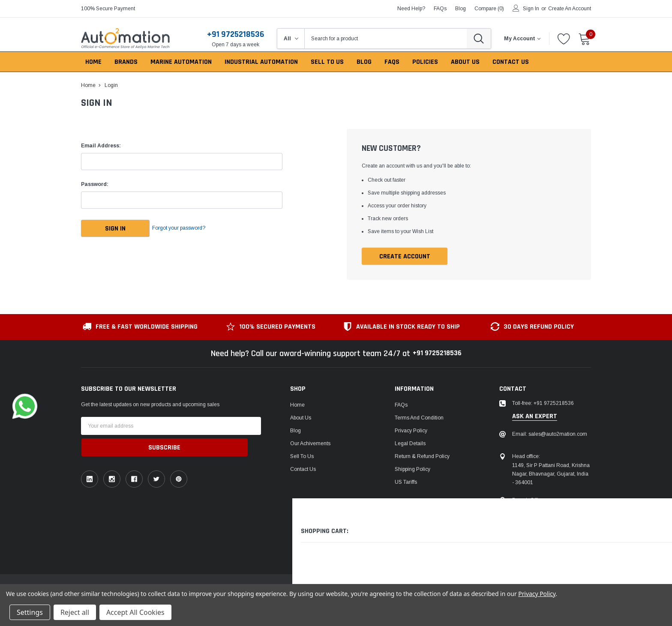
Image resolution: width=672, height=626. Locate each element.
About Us (301, 419)
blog (460, 9)
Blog (295, 431)
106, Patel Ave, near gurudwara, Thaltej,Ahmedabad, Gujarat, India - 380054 (549, 518)
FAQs (440, 9)
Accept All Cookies (135, 612)
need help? (411, 9)
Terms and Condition (419, 419)
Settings (30, 612)
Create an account (570, 9)
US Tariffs (406, 483)
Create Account (405, 257)
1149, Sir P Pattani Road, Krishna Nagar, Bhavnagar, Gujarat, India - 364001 (551, 474)
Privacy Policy (411, 431)
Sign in (531, 9)
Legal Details (410, 444)
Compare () (489, 9)
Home (297, 406)
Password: (95, 184)
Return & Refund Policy (422, 457)
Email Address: (101, 146)
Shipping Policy (412, 470)
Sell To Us (302, 457)
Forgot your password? (190, 228)
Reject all (75, 612)
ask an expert (535, 417)
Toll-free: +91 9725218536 (543, 404)
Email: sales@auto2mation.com (550, 435)
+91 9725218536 (235, 34)
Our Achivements (310, 444)
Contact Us (303, 470)
